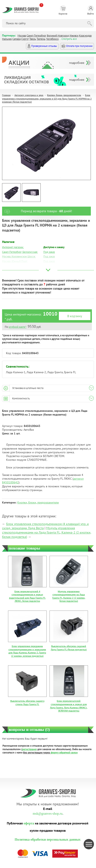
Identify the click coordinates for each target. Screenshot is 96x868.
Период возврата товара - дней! (37, 211)
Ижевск (74, 36)
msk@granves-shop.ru (47, 814)
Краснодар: (9, 271)
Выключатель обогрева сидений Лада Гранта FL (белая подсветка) (69, 648)
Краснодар (85, 36)
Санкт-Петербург (36, 36)
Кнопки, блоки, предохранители (64, 95)
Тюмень (41, 39)
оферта (29, 823)
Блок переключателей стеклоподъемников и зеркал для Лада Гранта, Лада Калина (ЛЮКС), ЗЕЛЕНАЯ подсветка (69, 706)
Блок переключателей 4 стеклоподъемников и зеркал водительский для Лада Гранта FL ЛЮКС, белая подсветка (27, 596)
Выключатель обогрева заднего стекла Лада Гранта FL (27, 703)
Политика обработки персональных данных (48, 839)
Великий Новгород (58, 36)
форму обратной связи (64, 753)
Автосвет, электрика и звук (29, 95)
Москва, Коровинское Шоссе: (19, 257)
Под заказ (49, 252)
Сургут (25, 39)
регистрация (29, 749)
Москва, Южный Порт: (15, 261)
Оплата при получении (77, 46)
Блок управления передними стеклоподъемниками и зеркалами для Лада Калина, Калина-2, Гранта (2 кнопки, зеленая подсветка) (27, 651)
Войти (91, 10)
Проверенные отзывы (42, 46)
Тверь (33, 39)
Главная (6, 95)
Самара (17, 39)
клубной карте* (18, 327)
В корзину (75, 316)
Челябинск (52, 39)
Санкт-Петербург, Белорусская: (20, 252)
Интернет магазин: (13, 247)
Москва (22, 36)
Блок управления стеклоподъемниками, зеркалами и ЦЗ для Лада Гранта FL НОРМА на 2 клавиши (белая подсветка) (47, 98)
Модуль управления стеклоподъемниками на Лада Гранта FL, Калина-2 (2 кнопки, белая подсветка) (47, 532)
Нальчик (7, 39)
